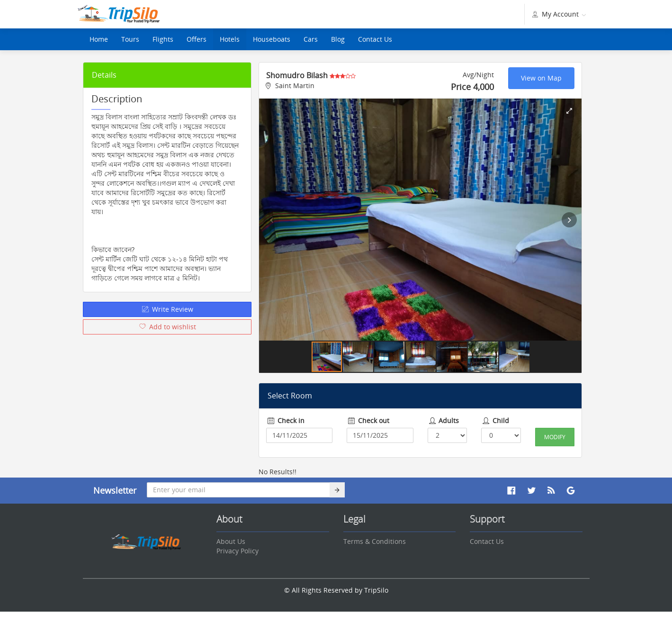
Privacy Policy (237, 551)
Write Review (167, 309)
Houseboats (272, 39)
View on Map (541, 78)
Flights (163, 39)
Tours (130, 39)
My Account (558, 14)
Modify (555, 437)
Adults (444, 420)
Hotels (230, 39)
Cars (311, 39)
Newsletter (115, 490)
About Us (231, 541)
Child (495, 420)
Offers (197, 39)
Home (99, 39)
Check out (368, 420)
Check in (285, 420)
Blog (338, 39)
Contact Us (375, 39)
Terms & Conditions (375, 541)
